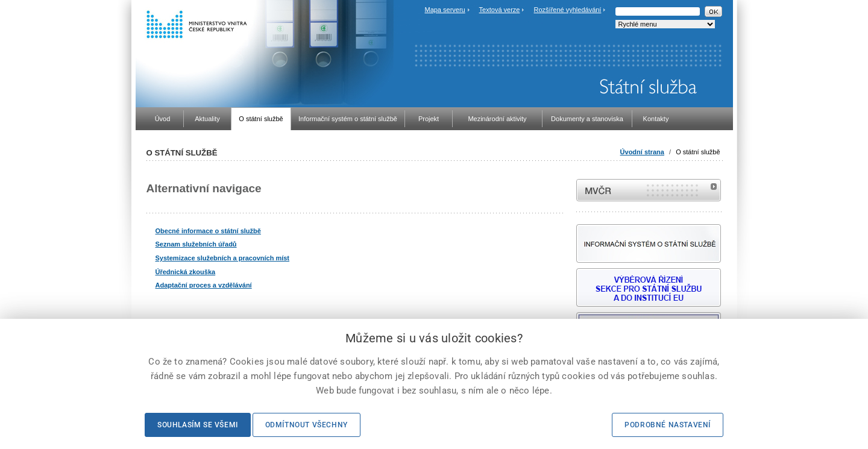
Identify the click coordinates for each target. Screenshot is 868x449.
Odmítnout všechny (307, 425)
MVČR (649, 190)
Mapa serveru (445, 10)
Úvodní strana (642, 152)
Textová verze (500, 10)
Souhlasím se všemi (198, 425)
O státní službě (698, 152)
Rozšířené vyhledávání (568, 10)
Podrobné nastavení (668, 425)
